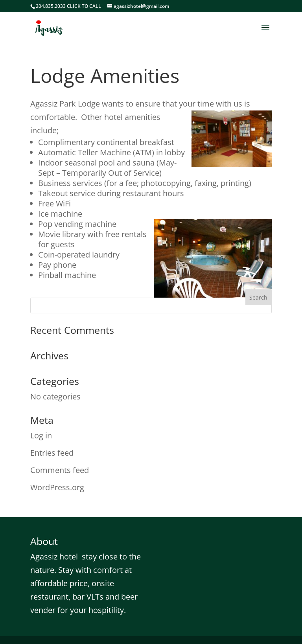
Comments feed (60, 470)
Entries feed (52, 453)
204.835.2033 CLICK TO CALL (68, 6)
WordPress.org (57, 487)
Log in (41, 435)
